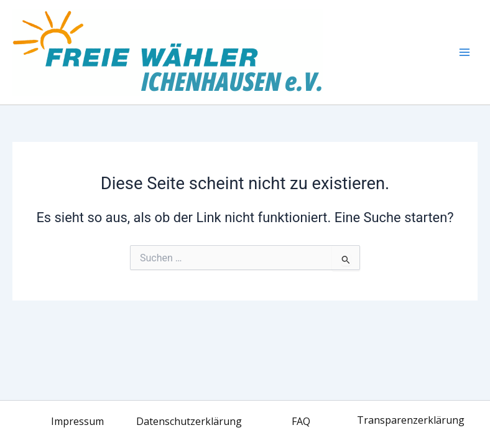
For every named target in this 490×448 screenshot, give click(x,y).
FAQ (301, 421)
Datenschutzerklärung (189, 421)
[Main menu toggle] (465, 52)
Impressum (77, 421)
